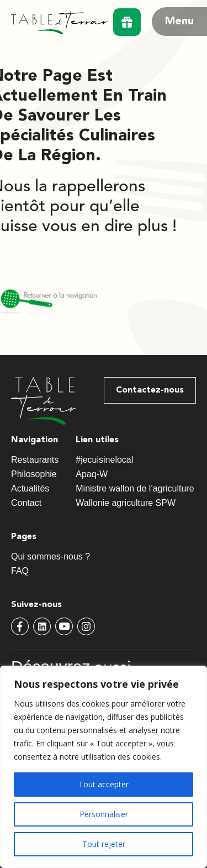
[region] (104, 767)
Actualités (30, 488)
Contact (26, 503)
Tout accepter (104, 784)
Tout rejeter (104, 844)
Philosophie (37, 474)
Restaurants (35, 460)
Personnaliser (104, 814)
